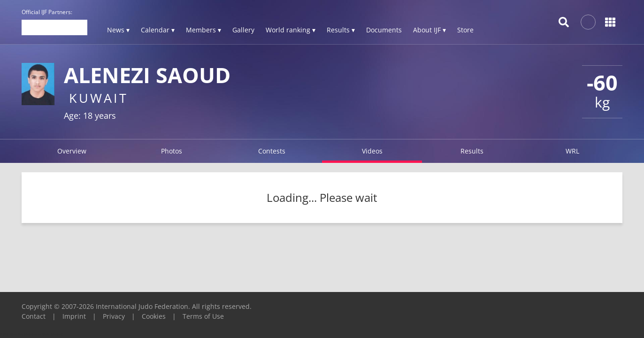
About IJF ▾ (429, 30)
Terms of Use (203, 316)
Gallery (243, 30)
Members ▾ (203, 30)
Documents (384, 30)
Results (472, 151)
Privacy (114, 316)
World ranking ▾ (291, 30)
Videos (372, 151)
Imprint (74, 316)
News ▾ (118, 30)
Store (465, 30)
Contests (272, 151)
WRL (572, 151)
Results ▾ (341, 30)
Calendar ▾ (158, 30)
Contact (34, 316)
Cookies (154, 316)
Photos (172, 151)
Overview (72, 151)
